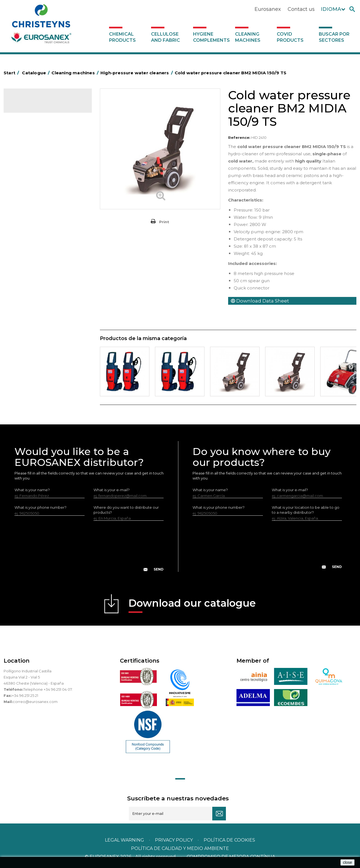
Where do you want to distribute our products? (126, 510)
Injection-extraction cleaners (40, 176)
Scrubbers (24, 202)
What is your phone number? (40, 507)
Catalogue (31, 105)
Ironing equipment (31, 150)
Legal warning (125, 840)
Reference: (239, 137)
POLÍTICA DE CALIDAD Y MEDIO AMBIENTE (180, 848)
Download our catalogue (192, 605)
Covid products (290, 37)
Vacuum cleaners (30, 193)
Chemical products (122, 37)
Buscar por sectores (334, 37)
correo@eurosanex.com (35, 702)
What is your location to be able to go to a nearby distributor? (306, 510)
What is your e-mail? (112, 490)
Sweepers (24, 159)
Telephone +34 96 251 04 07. (48, 689)
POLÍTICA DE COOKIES (229, 840)
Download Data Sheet (260, 301)
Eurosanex (268, 9)
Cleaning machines (248, 37)
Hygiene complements (211, 37)
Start (12, 73)
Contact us (301, 9)
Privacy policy (174, 840)
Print (164, 222)
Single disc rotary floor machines (44, 185)
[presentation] (89, 550)
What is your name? (32, 490)
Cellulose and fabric (166, 37)
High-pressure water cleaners (41, 167)
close (348, 862)
